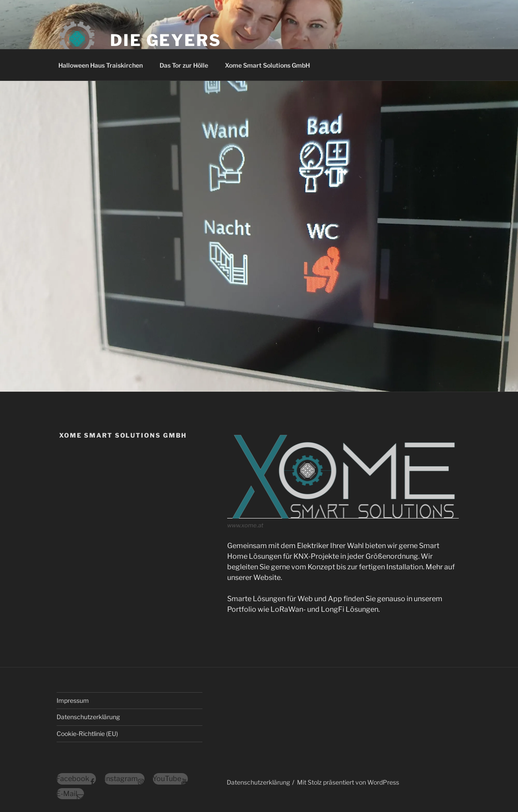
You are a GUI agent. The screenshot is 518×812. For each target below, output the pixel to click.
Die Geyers (166, 40)
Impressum (73, 700)
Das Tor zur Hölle (184, 65)
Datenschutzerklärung (88, 717)
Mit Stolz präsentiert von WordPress (348, 782)
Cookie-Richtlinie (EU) (87, 734)
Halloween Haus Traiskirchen (101, 65)
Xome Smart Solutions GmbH (267, 65)
